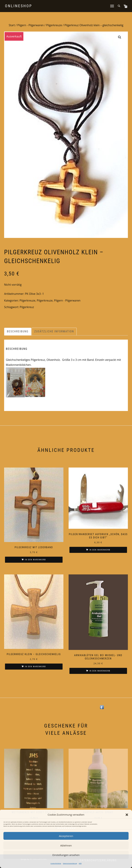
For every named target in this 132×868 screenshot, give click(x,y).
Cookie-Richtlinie (56, 863)
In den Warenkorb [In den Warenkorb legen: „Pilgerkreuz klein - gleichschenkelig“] (35, 667)
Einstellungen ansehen (66, 855)
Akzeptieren (66, 836)
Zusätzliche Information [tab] (54, 331)
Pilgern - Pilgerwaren (30, 25)
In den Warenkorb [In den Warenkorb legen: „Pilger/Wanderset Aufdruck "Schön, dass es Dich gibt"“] (100, 550)
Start (12, 25)
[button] (127, 815)
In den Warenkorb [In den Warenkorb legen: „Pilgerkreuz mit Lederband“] (35, 560)
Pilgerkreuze (54, 25)
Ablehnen (66, 845)
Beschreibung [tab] (18, 331)
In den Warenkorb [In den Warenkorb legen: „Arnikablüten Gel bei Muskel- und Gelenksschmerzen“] (100, 671)
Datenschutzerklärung (70, 863)
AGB (80, 863)
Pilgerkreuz (27, 307)
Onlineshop (19, 6)
